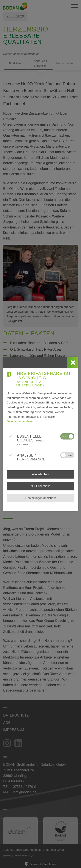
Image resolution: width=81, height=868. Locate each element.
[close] (72, 362)
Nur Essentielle (40, 486)
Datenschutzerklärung (21, 421)
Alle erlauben (40, 474)
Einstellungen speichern (40, 498)
